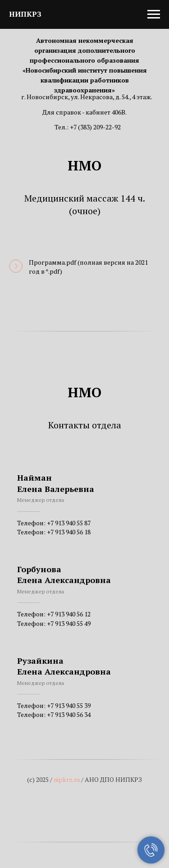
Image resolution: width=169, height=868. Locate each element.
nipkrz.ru (67, 779)
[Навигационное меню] (154, 14)
